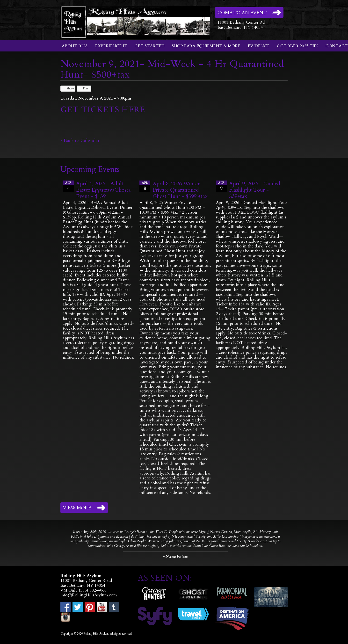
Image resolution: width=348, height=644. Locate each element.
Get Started (150, 46)
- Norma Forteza (175, 557)
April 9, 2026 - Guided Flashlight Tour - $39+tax (255, 190)
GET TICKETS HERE (104, 110)
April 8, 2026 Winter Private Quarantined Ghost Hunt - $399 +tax (180, 190)
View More (77, 508)
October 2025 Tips (298, 46)
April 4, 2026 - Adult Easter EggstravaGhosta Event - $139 (103, 190)
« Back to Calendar (80, 141)
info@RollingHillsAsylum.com (89, 595)
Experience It (111, 46)
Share (68, 88)
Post (83, 88)
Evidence (259, 46)
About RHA (75, 46)
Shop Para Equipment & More (206, 46)
